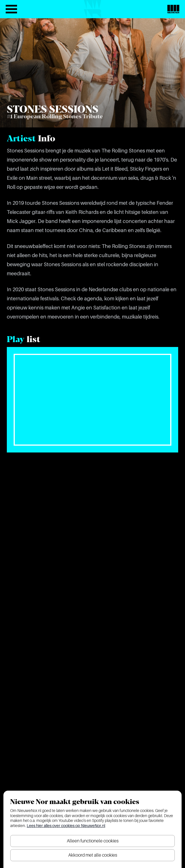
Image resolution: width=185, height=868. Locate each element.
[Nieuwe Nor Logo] (173, 9)
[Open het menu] (11, 9)
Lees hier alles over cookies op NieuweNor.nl (66, 826)
